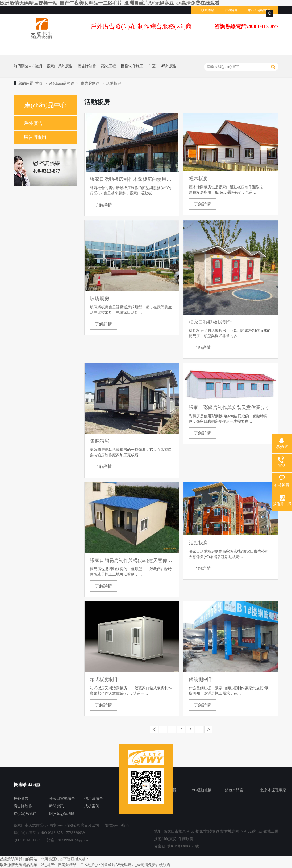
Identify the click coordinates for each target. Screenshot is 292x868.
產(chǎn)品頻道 (62, 83)
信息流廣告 (94, 799)
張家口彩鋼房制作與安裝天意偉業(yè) (229, 407)
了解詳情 (103, 205)
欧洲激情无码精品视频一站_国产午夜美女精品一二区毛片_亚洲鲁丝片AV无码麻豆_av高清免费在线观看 (110, 3)
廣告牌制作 (87, 66)
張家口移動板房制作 (210, 322)
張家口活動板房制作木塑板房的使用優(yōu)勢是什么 (132, 179)
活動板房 (114, 83)
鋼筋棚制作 (201, 679)
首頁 (39, 83)
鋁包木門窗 (234, 790)
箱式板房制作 (104, 679)
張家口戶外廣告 (60, 66)
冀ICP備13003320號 (183, 846)
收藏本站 (208, 10)
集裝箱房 (99, 441)
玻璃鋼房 (99, 299)
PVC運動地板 (200, 790)
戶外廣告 (33, 123)
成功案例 (92, 806)
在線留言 (231, 10)
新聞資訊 (56, 806)
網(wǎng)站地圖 (259, 10)
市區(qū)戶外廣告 (162, 66)
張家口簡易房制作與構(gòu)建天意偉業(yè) (132, 560)
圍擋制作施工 (132, 66)
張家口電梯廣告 (62, 799)
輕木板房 (198, 178)
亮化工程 (109, 66)
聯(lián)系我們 (25, 814)
